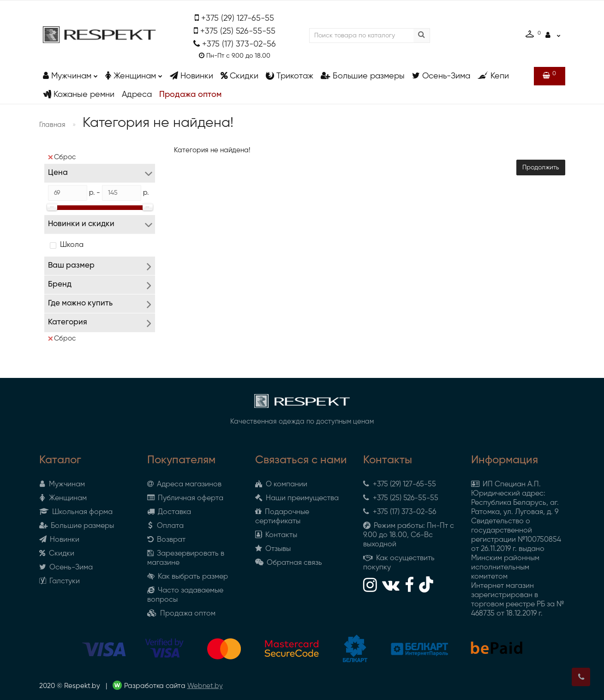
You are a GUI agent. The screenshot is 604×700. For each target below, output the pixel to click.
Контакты (276, 535)
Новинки (191, 76)
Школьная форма (76, 512)
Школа (72, 245)
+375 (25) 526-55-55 (238, 31)
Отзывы (273, 549)
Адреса (137, 95)
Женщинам (134, 74)
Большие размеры (363, 76)
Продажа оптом (190, 95)
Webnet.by (205, 686)
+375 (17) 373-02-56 (239, 44)
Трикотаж (290, 76)
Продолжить (541, 168)
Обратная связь (289, 563)
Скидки (239, 76)
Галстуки (60, 581)
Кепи (493, 76)
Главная (52, 125)
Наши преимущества (297, 498)
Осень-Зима (441, 76)
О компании (281, 485)
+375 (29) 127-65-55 (238, 18)
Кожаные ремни (79, 94)
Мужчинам (70, 74)
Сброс (62, 157)
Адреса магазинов (184, 485)
